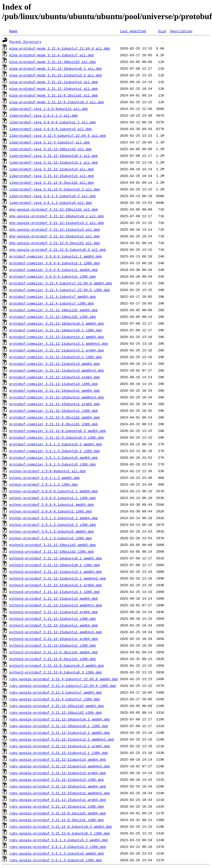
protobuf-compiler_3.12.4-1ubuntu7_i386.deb (52, 303)
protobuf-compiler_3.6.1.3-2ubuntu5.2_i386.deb (55, 451)
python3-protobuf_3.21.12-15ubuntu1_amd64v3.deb (56, 632)
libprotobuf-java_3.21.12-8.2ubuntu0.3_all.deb (55, 189)
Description (181, 31)
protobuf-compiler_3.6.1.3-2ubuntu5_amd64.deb (54, 457)
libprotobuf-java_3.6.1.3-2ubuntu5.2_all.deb (52, 196)
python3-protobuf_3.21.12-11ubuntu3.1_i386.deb (55, 592)
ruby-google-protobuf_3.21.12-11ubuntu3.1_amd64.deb (60, 733)
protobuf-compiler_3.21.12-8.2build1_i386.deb (54, 424)
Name (13, 31)
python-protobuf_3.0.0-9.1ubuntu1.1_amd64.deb (54, 491)
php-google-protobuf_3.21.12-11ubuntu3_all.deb (55, 229)
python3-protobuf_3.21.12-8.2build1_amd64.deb (54, 652)
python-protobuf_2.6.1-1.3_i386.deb (43, 484)
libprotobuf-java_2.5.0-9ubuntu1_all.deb (48, 109)
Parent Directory (25, 42)
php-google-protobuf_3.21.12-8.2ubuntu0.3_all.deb (58, 250)
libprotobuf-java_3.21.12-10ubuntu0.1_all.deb (54, 156)
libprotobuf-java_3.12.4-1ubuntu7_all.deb (50, 142)
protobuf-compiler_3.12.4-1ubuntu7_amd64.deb (52, 296)
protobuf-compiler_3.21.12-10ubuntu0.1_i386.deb (56, 330)
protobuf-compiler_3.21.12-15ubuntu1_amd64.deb (55, 390)
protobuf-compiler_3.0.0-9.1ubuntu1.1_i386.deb (55, 263)
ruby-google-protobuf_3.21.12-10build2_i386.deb (56, 712)
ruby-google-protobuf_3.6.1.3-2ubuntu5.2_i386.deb (58, 847)
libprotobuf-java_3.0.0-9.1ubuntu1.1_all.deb (52, 122)
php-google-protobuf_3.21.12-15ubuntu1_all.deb (55, 236)
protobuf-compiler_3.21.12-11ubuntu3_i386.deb (54, 384)
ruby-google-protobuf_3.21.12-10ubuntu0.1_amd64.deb (60, 719)
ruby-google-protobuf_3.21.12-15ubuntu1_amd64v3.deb (60, 793)
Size (162, 31)
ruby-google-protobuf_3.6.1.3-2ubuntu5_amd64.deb (57, 853)
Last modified (133, 31)
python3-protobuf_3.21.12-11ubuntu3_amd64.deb (54, 598)
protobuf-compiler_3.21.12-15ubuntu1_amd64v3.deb (57, 397)
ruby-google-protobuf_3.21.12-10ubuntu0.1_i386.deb (59, 726)
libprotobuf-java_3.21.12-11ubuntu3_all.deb (52, 169)
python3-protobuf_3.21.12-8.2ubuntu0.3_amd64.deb (57, 665)
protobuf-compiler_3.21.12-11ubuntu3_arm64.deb (55, 377)
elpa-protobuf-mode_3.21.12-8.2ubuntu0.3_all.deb (57, 102)
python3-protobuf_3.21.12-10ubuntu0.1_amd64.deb (56, 558)
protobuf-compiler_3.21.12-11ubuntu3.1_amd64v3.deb (59, 343)
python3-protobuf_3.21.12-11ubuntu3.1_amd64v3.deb (58, 578)
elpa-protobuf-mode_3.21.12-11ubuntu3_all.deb (54, 82)
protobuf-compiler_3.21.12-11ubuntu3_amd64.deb (55, 364)
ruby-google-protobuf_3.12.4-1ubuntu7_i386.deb (55, 699)
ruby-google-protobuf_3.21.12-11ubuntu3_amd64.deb (58, 759)
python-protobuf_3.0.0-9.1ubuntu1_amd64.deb (52, 504)
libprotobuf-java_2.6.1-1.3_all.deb (43, 115)
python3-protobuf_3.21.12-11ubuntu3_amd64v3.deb (56, 605)
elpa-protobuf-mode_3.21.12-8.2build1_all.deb (54, 95)
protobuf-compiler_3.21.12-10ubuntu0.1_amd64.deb (57, 323)
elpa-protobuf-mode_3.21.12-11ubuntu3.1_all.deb (56, 75)
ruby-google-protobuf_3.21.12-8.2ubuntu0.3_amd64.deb (61, 826)
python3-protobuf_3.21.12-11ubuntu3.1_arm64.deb (56, 585)
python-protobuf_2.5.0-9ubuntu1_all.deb (47, 471)
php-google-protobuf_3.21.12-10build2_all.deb (54, 209)
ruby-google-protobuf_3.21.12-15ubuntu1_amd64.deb (58, 786)
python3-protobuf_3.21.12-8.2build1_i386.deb (52, 659)
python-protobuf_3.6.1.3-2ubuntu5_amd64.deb (52, 531)
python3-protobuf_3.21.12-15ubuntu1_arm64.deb (54, 639)
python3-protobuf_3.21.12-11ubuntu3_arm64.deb (54, 612)
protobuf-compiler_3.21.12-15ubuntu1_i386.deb (54, 411)
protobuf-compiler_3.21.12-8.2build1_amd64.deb (55, 417)
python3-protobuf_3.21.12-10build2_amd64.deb (52, 545)
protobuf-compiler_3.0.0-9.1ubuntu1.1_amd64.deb (56, 256)
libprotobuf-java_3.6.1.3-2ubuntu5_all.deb (51, 203)
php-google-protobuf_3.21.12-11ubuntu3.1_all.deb (57, 223)
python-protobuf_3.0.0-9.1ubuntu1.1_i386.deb (52, 498)
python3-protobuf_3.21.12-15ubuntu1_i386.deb (52, 645)
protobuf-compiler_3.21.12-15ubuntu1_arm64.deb (55, 404)
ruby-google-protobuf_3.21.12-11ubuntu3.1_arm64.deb (60, 746)
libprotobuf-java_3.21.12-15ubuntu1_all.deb (52, 176)
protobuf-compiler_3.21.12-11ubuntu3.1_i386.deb (56, 357)
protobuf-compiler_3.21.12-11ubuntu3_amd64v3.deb (57, 370)
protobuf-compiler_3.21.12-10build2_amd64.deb (54, 310)
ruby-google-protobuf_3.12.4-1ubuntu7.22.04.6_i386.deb (63, 686)
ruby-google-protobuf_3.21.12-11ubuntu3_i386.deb (57, 779)
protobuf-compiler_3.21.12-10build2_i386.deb (52, 317)
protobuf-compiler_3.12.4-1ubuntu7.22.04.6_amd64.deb (61, 283)
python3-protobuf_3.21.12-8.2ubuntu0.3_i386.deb (56, 672)
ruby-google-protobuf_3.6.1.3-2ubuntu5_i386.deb (56, 860)
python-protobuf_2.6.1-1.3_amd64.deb (44, 478)
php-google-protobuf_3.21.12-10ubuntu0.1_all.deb (57, 216)
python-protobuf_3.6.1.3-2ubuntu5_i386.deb (51, 538)
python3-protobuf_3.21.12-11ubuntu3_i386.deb (52, 618)
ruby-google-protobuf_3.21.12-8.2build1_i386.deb (57, 820)
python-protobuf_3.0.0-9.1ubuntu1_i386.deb (51, 511)
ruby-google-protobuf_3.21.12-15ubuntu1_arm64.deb (58, 800)
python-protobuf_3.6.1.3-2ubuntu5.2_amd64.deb (54, 518)
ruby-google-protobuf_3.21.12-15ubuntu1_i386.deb (57, 806)
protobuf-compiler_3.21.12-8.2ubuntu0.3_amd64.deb (58, 431)
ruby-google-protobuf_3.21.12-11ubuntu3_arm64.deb (58, 773)
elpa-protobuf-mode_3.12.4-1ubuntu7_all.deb (52, 55)
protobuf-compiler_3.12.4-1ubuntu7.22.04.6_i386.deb (60, 290)
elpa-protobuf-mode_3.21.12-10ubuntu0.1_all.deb (56, 68)
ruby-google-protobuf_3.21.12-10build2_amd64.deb (57, 706)
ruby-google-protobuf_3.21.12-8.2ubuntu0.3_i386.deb (60, 833)
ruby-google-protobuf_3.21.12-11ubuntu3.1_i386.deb (59, 753)
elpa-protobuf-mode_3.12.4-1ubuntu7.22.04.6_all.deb (60, 48)
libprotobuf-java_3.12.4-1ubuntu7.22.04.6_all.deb (58, 135)
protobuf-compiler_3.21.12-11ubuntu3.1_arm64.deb (57, 350)
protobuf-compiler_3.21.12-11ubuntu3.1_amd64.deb (57, 337)
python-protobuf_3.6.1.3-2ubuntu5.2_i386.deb (52, 525)
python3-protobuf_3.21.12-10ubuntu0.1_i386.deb (55, 565)
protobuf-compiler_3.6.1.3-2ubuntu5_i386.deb (52, 464)
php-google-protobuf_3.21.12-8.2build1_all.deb (55, 243)
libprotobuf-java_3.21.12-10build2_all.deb (51, 149)
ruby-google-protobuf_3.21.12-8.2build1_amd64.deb (58, 813)
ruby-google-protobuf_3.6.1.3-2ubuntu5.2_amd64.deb (59, 840)
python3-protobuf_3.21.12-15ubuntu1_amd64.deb (54, 625)
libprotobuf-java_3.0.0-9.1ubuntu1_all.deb (51, 129)
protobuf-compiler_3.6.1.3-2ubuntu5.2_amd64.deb (56, 444)
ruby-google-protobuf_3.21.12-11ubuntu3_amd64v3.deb (60, 766)
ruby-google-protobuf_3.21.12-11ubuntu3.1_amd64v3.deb (62, 739)
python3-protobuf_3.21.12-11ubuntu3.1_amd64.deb (56, 572)
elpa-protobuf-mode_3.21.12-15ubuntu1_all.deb (54, 89)
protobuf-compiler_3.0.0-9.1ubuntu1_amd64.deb (54, 270)
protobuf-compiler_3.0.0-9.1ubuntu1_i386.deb (52, 276)
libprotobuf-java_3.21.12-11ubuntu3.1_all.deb (54, 162)
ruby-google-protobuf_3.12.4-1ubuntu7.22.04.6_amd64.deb (64, 679)
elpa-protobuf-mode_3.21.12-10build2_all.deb (52, 62)
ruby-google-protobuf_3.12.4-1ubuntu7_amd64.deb (56, 692)
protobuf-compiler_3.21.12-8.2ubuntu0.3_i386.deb (57, 437)
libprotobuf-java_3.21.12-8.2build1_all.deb (52, 182)
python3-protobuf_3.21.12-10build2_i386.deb (52, 551)
